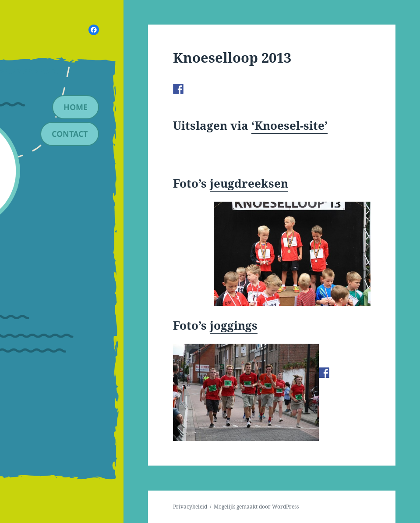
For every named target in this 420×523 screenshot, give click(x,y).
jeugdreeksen (249, 183)
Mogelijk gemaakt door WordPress (256, 507)
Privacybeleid (190, 507)
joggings (234, 325)
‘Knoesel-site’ (289, 125)
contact (70, 134)
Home (76, 107)
